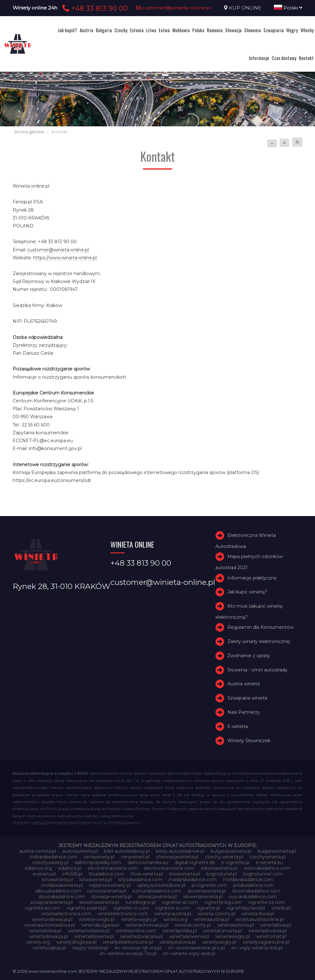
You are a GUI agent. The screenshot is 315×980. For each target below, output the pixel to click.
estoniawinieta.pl (219, 868)
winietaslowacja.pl (49, 936)
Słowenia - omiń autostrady (257, 670)
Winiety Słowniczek (249, 741)
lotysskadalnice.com (140, 880)
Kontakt (306, 58)
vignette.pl (208, 908)
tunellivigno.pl (140, 902)
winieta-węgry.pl (139, 919)
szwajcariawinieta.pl (51, 902)
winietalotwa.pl (45, 931)
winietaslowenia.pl (94, 936)
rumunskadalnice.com (157, 891)
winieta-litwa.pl (258, 914)
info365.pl (72, 874)
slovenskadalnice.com (256, 891)
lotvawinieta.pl (57, 880)
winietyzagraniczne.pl (266, 942)
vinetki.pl (281, 908)
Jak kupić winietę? (247, 592)
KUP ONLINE (245, 8)
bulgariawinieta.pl (277, 851)
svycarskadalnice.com (253, 897)
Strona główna (29, 132)
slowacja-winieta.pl (111, 897)
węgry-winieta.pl (90, 948)
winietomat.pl (271, 936)
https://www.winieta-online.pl (65, 258)
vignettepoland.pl (246, 908)
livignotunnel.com (263, 874)
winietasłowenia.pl (189, 936)
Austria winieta (244, 684)
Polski (288, 8)
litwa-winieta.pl (147, 874)
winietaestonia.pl (236, 925)
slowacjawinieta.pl (157, 897)
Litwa (151, 30)
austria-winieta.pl (38, 851)
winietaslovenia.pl (267, 931)
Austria (86, 30)
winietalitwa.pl (276, 925)
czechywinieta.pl (267, 857)
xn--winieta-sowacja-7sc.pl (128, 953)
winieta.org (175, 919)
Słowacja (233, 30)
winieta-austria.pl (173, 914)
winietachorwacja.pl (147, 925)
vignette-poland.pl (86, 908)
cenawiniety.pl (99, 857)
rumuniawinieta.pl (107, 891)
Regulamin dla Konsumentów (260, 627)
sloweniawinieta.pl (203, 897)
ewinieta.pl (44, 874)
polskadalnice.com (254, 885)
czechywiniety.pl (50, 863)
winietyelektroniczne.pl (128, 942)
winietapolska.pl (179, 931)
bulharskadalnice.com (53, 857)
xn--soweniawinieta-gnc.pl (196, 948)
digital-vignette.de (195, 863)
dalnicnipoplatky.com (98, 863)
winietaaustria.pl (211, 919)
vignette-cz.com (267, 902)
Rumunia (215, 30)
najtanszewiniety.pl (110, 885)
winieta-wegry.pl (97, 919)
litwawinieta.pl (185, 874)
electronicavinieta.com (113, 868)
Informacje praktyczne (252, 578)
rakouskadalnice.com (58, 891)
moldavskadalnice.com (248, 880)
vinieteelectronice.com (123, 914)
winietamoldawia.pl (89, 931)
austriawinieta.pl (80, 851)
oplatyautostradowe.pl (161, 885)
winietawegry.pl (233, 936)
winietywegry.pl (219, 942)
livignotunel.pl (221, 874)
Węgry (292, 30)
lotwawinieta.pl (96, 880)
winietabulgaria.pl (100, 925)
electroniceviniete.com (169, 868)
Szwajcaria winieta (247, 698)
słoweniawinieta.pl (99, 902)
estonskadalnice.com (267, 868)
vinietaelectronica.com (66, 914)
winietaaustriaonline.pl (259, 919)
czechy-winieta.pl (224, 857)
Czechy (121, 30)
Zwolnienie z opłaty (249, 656)
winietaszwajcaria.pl (142, 936)
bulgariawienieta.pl (231, 851)
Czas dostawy (284, 58)
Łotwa (164, 30)
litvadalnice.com (107, 874)
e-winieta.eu (269, 863)
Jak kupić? (67, 30)
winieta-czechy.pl (216, 914)
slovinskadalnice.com (62, 897)
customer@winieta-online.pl (174, 8)
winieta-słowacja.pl (52, 919)
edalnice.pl (70, 868)
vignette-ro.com (131, 908)
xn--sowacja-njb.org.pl (138, 948)
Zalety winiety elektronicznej (259, 641)
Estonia (137, 30)
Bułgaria (104, 30)
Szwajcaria (274, 30)
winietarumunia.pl (222, 931)
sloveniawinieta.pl (207, 891)
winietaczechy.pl (193, 925)
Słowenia (253, 30)
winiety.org (38, 942)
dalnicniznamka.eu (148, 863)
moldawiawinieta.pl (62, 885)
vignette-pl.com (42, 908)
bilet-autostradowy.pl (127, 851)
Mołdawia (181, 30)
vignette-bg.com (223, 902)
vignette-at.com (180, 902)
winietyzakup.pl (49, 948)
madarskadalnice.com (193, 880)
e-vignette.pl (235, 863)
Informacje (259, 58)
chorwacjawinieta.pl (177, 857)
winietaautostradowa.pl (50, 925)
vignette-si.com (173, 908)
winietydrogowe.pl (76, 942)
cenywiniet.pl (135, 857)
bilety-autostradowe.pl (180, 851)
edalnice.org (38, 868)
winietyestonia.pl (178, 942)
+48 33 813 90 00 (94, 8)
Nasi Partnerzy (244, 712)
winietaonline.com (136, 931)
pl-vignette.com (209, 885)
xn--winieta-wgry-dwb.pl (189, 953)
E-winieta (238, 726)
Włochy (307, 30)
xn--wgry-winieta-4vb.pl (257, 948)
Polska (198, 30)
